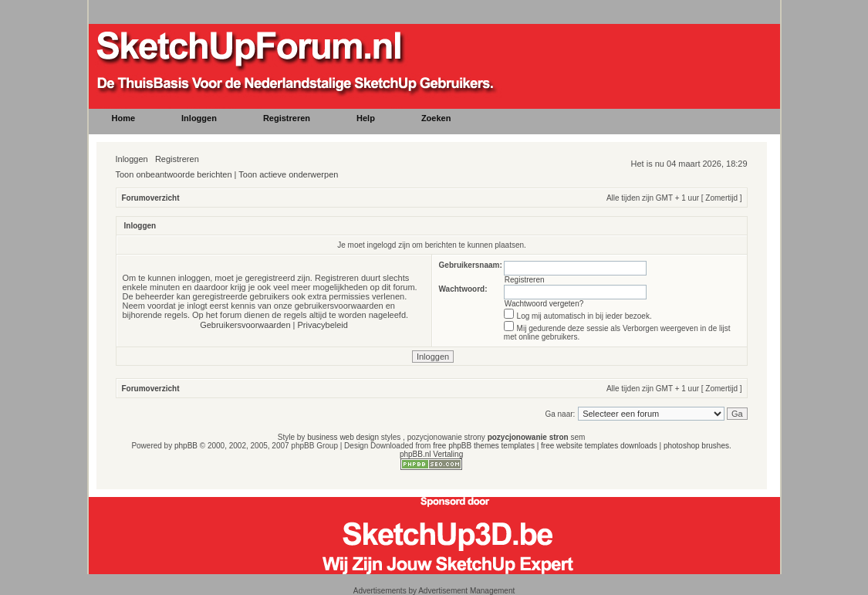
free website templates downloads (599, 446)
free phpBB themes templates (484, 446)
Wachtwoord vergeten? (544, 304)
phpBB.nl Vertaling (431, 454)
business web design (343, 437)
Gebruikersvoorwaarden (245, 325)
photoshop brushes (696, 446)
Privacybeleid (323, 325)
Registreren (177, 159)
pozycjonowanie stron (528, 437)
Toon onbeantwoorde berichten (174, 174)
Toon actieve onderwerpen (288, 174)
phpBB (186, 446)
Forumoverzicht (151, 198)
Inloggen (132, 159)
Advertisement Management (466, 591)
